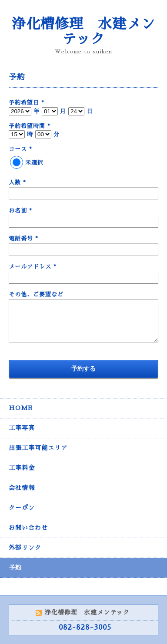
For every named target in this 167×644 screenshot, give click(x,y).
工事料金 (22, 468)
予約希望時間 (30, 126)
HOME (21, 408)
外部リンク (25, 548)
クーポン (22, 508)
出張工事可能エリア (38, 448)
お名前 (20, 211)
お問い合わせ (28, 528)
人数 (17, 182)
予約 (15, 568)
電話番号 (23, 238)
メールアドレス (33, 267)
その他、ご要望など (36, 294)
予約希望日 (27, 103)
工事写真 (22, 428)
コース (20, 149)
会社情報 (22, 488)
